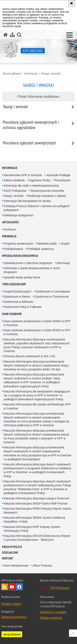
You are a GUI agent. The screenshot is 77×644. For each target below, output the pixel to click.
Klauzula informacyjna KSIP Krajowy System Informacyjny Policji (32, 529)
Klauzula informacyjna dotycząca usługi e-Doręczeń (37, 498)
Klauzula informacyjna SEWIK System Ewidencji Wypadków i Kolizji (34, 520)
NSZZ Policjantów (15, 191)
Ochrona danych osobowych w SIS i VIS (29, 356)
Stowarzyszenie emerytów (47, 191)
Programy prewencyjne (18, 244)
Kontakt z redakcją (11, 604)
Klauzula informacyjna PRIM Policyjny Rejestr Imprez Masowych (38, 511)
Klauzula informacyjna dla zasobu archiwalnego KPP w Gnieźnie (37, 406)
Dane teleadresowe (16, 566)
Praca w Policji (12, 547)
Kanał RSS (5, 587)
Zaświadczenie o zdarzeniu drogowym (28, 263)
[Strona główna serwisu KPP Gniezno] (6, 35)
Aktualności (10, 222)
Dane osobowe (12, 314)
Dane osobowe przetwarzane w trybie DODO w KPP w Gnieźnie (37, 323)
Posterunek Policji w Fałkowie (23, 307)
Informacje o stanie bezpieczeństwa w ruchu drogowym (32, 270)
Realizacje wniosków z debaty (47, 196)
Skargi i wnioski (51, 74)
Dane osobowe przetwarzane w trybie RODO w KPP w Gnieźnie (37, 332)
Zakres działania (14, 180)
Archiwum (10, 229)
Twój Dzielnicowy (14, 284)
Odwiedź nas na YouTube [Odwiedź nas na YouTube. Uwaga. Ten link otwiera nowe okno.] (12, 587)
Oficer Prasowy (42, 566)
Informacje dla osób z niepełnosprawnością (31, 186)
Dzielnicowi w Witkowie (18, 302)
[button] (70, 35)
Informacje (31, 74)
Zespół (65, 244)
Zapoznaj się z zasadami (53, 612)
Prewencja (9, 236)
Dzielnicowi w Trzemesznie (52, 297)
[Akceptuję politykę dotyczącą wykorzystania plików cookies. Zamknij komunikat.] (71, 3)
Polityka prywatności (51, 618)
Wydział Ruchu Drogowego (20, 256)
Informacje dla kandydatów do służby (27, 201)
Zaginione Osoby (40, 180)
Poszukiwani (62, 180)
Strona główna (12, 74)
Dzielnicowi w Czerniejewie (53, 291)
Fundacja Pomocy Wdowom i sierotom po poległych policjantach (37, 208)
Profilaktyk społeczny (41, 249)
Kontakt (8, 558)
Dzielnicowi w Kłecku (17, 297)
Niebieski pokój (47, 244)
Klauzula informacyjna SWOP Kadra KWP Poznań (36, 503)
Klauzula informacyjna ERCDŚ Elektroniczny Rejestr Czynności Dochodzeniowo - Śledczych (37, 538)
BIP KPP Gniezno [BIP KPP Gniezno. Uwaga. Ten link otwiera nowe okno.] (60, 588)
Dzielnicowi (10, 553)
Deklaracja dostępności (19, 215)
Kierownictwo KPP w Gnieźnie (23, 175)
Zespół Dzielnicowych (18, 291)
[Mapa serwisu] (12, 35)
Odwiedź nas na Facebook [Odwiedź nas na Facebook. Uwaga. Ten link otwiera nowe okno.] (19, 587)
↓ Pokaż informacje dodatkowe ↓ (39, 97)
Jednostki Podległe (58, 175)
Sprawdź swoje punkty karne (22, 277)
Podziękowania (13, 249)
